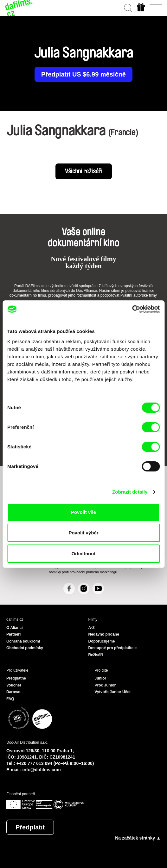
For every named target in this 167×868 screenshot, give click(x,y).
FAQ (10, 699)
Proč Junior (105, 685)
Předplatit (30, 827)
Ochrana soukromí (23, 641)
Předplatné (16, 678)
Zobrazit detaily (130, 492)
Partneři (13, 634)
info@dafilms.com (42, 770)
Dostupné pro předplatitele (113, 648)
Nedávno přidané (104, 634)
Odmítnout (84, 554)
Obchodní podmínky (25, 648)
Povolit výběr (83, 533)
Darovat (13, 692)
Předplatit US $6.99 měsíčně (83, 74)
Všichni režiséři (84, 171)
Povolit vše (83, 512)
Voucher (14, 685)
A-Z (92, 628)
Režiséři (96, 655)
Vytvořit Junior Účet (113, 692)
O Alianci (15, 628)
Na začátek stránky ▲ (138, 838)
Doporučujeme (102, 641)
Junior (101, 678)
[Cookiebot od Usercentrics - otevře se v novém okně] (132, 309)
